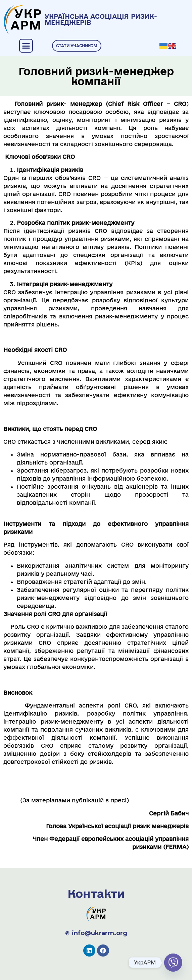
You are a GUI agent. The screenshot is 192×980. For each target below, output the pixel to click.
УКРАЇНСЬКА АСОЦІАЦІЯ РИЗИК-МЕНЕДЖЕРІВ (101, 19)
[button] (26, 46)
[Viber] (173, 963)
